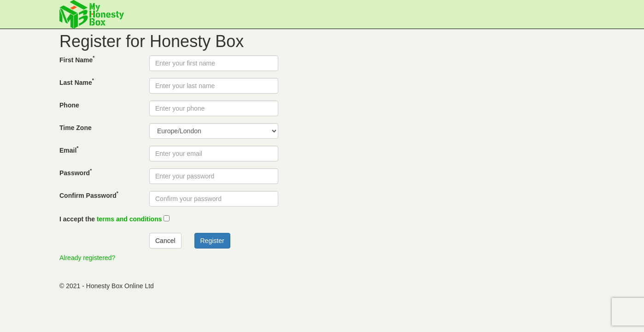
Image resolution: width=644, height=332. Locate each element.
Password (76, 172)
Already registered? (87, 258)
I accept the (111, 219)
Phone (69, 105)
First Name (77, 59)
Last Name (77, 82)
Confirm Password (89, 195)
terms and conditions (129, 219)
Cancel (165, 241)
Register (212, 241)
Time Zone (76, 128)
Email (69, 150)
